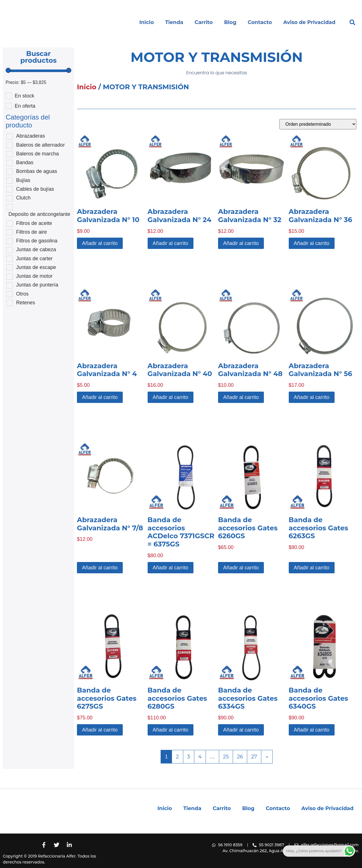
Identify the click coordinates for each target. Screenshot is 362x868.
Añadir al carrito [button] (100, 243)
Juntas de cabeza (36, 249)
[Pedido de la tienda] (318, 124)
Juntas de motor (34, 276)
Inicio (146, 22)
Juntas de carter (34, 259)
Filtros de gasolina (37, 241)
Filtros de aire (32, 232)
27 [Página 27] (254, 757)
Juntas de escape (36, 267)
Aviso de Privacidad (309, 22)
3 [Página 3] (189, 757)
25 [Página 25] (226, 757)
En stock (24, 96)
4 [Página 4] (200, 757)
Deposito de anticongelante (39, 214)
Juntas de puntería (37, 285)
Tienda (174, 22)
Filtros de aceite (34, 223)
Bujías (23, 180)
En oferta (25, 106)
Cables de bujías (35, 189)
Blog (230, 22)
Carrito (204, 22)
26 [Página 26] (240, 757)
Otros (22, 294)
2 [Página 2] (177, 757)
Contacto (260, 22)
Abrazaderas (31, 136)
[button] (352, 22)
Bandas (25, 162)
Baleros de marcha (37, 154)
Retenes (26, 303)
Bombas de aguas (37, 171)
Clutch (23, 198)
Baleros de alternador (40, 145)
